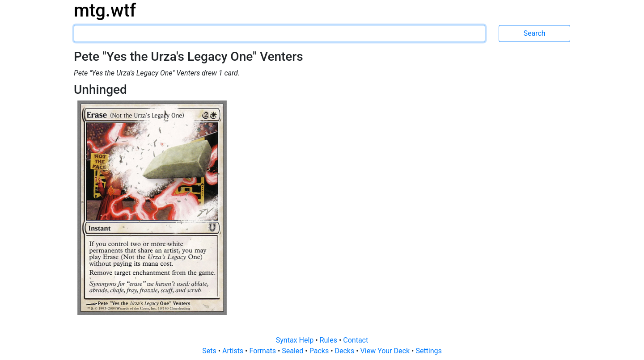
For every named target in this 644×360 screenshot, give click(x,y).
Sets (210, 351)
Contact (356, 340)
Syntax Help (296, 340)
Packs (320, 351)
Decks (346, 351)
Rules (329, 340)
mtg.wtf (105, 10)
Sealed (293, 351)
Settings (428, 351)
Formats (263, 351)
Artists (234, 351)
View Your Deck (386, 351)
